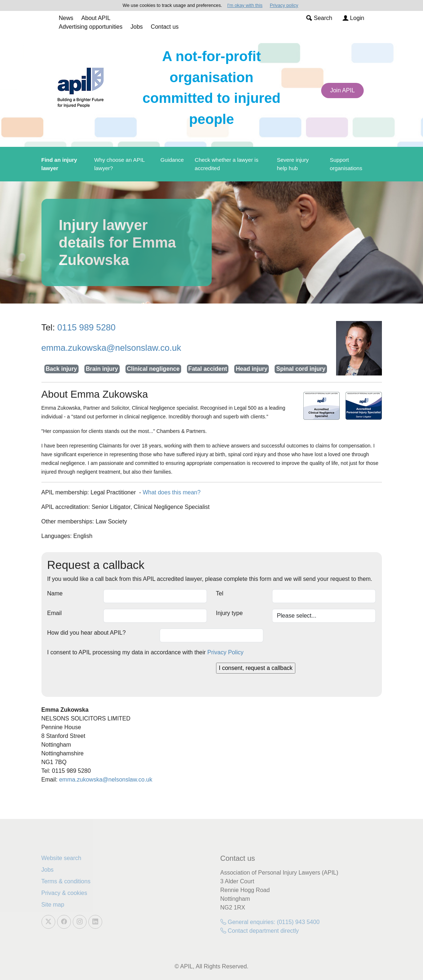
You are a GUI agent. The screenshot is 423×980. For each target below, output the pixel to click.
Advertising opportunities (91, 27)
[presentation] (103, 677)
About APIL (96, 18)
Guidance (172, 160)
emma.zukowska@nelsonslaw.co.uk (111, 348)
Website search (61, 858)
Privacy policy (284, 5)
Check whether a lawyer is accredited (226, 164)
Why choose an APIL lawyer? (119, 164)
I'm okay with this (245, 5)
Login (354, 18)
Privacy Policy (226, 652)
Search (319, 18)
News (66, 18)
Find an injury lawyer (59, 164)
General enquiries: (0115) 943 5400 (270, 922)
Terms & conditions (66, 881)
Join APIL (343, 90)
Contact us (165, 27)
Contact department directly (260, 931)
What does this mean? (171, 492)
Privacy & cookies (64, 893)
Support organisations (346, 164)
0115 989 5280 (87, 327)
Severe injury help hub (293, 164)
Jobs (137, 27)
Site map (53, 905)
